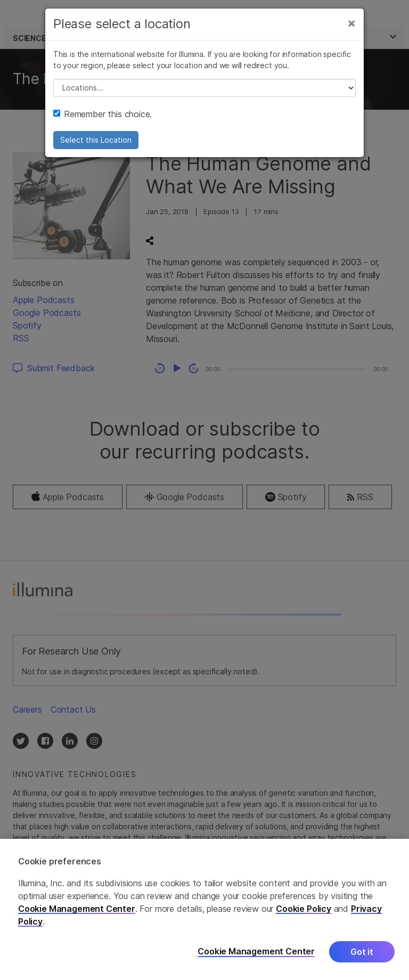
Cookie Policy (304, 909)
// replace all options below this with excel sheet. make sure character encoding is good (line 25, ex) (204, 88)
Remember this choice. (103, 114)
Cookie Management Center (77, 909)
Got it (362, 952)
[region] (204, 909)
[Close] (351, 23)
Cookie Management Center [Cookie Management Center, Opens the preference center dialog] (256, 952)
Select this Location (96, 140)
